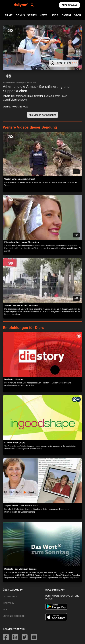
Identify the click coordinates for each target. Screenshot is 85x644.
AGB (5, 610)
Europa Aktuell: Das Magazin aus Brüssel (19, 82)
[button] (9, 76)
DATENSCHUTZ (10, 597)
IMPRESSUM (9, 603)
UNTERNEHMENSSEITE (14, 616)
